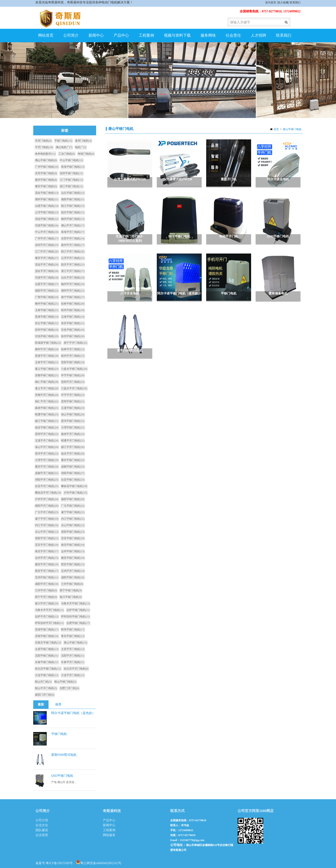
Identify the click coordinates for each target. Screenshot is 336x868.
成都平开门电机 (47, 473)
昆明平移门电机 (73, 401)
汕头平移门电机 (73, 193)
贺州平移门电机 (47, 330)
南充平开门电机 (47, 551)
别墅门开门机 (69, 688)
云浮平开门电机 (73, 258)
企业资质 (42, 835)
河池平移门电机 (47, 336)
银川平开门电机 (47, 603)
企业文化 (42, 825)
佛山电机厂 (64, 147)
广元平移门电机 (73, 506)
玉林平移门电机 (47, 310)
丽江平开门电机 (73, 447)
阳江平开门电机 (73, 251)
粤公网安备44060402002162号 (99, 862)
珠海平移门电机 (73, 167)
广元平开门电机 (47, 512)
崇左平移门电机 (47, 323)
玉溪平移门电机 (73, 408)
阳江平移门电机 (73, 206)
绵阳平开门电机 (47, 480)
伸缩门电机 (86, 154)
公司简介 (71, 35)
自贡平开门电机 (47, 486)
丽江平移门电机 (47, 421)
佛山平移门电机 (46, 160)
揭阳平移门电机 (73, 199)
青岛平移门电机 (73, 636)
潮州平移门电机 (47, 199)
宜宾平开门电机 (47, 545)
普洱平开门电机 (47, 454)
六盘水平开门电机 (74, 388)
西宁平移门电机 (71, 590)
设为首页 (271, 2)
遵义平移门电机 (47, 369)
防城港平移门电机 (48, 343)
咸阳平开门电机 (47, 584)
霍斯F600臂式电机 (64, 755)
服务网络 (208, 35)
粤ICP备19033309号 (59, 863)
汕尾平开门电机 (47, 284)
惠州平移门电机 (46, 180)
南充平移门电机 (73, 545)
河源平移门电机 (47, 225)
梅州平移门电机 (73, 219)
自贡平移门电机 (73, 480)
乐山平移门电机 (73, 525)
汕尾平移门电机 (47, 206)
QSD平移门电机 (62, 776)
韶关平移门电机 (73, 212)
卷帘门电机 (83, 141)
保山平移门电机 (73, 414)
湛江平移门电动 (71, 186)
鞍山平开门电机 (46, 688)
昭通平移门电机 (47, 414)
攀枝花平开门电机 (48, 493)
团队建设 (42, 830)
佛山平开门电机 (73, 225)
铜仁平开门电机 (47, 401)
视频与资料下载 (177, 35)
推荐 (58, 704)
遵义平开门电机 (47, 388)
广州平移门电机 (47, 167)
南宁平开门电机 (75, 343)
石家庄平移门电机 (48, 643)
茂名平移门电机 (47, 193)
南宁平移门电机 (73, 297)
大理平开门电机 (47, 460)
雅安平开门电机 (47, 564)
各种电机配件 (45, 154)
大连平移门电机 (47, 675)
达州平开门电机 (47, 558)
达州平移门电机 (73, 551)
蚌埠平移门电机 (73, 630)
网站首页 (46, 35)
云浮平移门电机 (47, 212)
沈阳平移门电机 (47, 656)
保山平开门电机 (47, 447)
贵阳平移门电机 (73, 362)
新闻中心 (96, 35)
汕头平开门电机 (73, 278)
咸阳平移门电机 (73, 577)
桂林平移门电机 (73, 304)
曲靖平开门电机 (73, 434)
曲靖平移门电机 (47, 408)
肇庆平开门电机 (47, 258)
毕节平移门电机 (73, 375)
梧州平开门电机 (73, 356)
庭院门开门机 (45, 695)
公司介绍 (42, 820)
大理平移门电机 (73, 427)
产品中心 (121, 35)
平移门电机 (63, 141)
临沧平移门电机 (47, 427)
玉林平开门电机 (47, 362)
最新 (41, 704)
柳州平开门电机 (47, 349)
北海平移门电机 (73, 317)
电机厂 (81, 147)
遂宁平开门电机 (47, 519)
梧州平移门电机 (73, 310)
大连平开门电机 (73, 675)
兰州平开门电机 (46, 590)
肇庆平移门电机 (46, 186)
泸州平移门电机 (75, 493)
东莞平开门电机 (73, 238)
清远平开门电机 (47, 265)
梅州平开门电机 (73, 284)
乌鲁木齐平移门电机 (75, 603)
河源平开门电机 (47, 278)
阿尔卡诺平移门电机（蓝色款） (73, 713)
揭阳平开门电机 (47, 291)
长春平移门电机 (47, 662)
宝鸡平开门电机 (73, 571)
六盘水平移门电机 (74, 369)
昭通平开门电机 (73, 441)
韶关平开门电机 (73, 265)
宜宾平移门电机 (73, 538)
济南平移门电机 (47, 636)
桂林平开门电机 (73, 349)
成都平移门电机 (73, 467)
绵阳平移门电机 (73, 473)
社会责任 (233, 35)
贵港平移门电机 (47, 317)
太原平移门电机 (47, 649)
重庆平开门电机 (47, 467)
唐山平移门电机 (292, 129)
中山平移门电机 (71, 160)
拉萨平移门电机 (78, 610)
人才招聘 (259, 35)
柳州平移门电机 (47, 304)
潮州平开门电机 (73, 291)
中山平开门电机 (47, 232)
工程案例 (146, 35)
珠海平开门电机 (73, 232)
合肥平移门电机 (78, 623)
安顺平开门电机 (47, 395)
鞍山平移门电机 (65, 682)
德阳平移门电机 (73, 499)
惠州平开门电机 (73, 245)
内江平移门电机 (73, 519)
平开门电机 (44, 147)
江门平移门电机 (71, 180)
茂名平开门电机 (47, 271)
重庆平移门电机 (73, 460)
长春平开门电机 (73, 662)
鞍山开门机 (43, 682)
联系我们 (295, 2)
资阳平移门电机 (73, 532)
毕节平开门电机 (73, 395)
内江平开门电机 (47, 525)
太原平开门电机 (73, 649)
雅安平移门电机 (73, 558)
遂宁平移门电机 (73, 512)
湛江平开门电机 (73, 271)
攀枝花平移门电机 (74, 486)
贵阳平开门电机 (73, 382)
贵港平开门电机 (47, 356)
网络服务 (109, 835)
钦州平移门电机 (73, 336)
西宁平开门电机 (46, 597)
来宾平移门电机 (73, 323)
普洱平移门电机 (73, 421)
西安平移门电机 (73, 564)
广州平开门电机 (47, 238)
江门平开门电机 (47, 251)
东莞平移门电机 (46, 173)
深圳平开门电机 (47, 245)
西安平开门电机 (47, 571)
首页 (276, 129)
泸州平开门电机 (47, 499)
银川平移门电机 (71, 597)
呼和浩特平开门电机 (49, 623)
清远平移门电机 (47, 219)
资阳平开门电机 (47, 538)
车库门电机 (43, 141)
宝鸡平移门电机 (47, 577)
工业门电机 (67, 154)
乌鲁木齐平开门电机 (49, 610)
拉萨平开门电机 (47, 617)
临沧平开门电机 (73, 454)
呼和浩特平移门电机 (75, 617)
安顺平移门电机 (47, 375)
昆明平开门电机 (47, 434)
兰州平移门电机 (72, 584)
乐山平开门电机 (47, 532)
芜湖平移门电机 (47, 630)
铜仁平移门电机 (47, 382)
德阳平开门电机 (47, 506)
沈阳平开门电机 (73, 656)
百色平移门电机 (73, 330)
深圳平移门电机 (71, 173)
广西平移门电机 (47, 297)
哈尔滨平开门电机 (76, 669)
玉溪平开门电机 (47, 441)
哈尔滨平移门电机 (48, 669)
